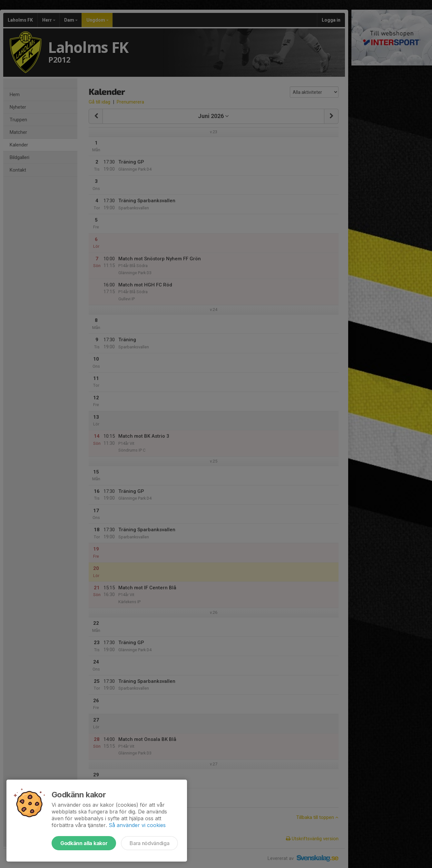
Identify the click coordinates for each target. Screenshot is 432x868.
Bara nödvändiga (149, 843)
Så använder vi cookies (137, 825)
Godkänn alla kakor (84, 843)
